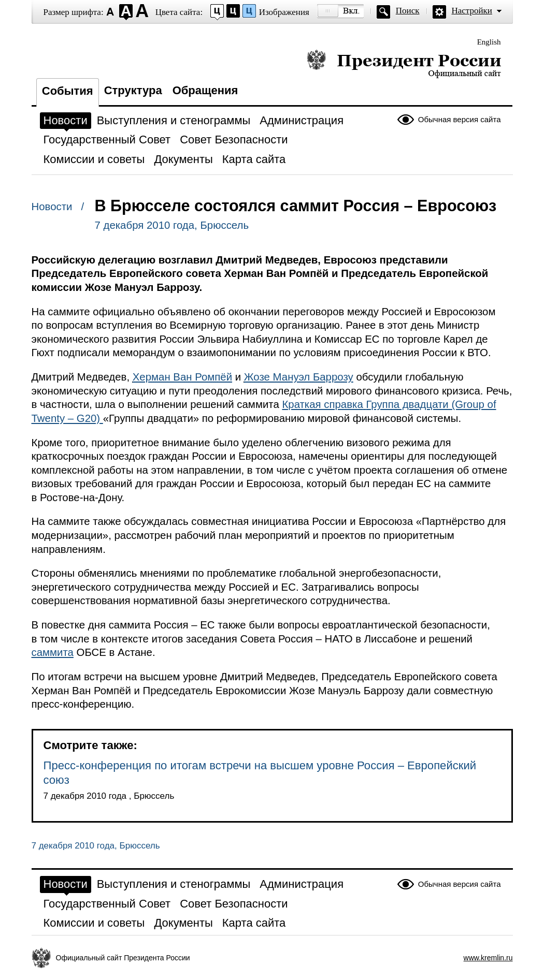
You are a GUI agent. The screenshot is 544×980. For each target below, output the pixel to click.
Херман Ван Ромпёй (182, 377)
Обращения (205, 90)
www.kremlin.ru (488, 958)
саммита (53, 652)
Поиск (408, 11)
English (489, 42)
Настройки (472, 11)
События (68, 91)
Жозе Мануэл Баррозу (299, 377)
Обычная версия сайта (460, 119)
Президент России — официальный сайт (404, 63)
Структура (133, 90)
